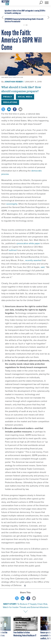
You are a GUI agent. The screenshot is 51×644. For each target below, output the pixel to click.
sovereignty (11, 204)
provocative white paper (28, 243)
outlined (13, 250)
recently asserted (33, 260)
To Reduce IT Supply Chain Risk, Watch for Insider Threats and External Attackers (26, 606)
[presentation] (3, 628)
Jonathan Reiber (14, 82)
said (43, 267)
